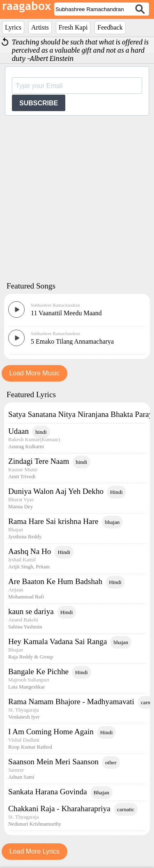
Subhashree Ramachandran (55, 305)
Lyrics (13, 27)
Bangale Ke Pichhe (38, 671)
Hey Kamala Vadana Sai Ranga (57, 641)
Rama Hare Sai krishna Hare (53, 521)
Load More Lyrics (34, 851)
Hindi (116, 492)
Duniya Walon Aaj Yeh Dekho (56, 491)
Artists (40, 27)
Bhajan (101, 792)
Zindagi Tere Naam (39, 461)
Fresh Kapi (73, 27)
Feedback (110, 27)
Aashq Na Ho (30, 551)
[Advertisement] (77, 198)
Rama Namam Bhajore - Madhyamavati (71, 702)
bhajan (113, 522)
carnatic (126, 809)
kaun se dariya (31, 611)
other (111, 762)
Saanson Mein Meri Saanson (53, 762)
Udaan (18, 431)
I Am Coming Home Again (51, 732)
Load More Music (34, 373)
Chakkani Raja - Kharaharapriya (59, 809)
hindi (41, 432)
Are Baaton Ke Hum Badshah (55, 581)
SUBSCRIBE (39, 103)
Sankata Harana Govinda (48, 792)
